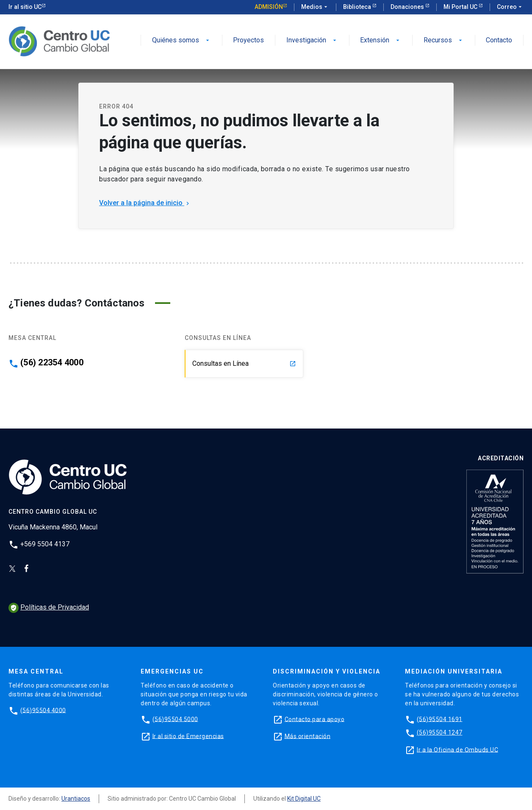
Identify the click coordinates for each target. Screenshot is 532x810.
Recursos (444, 40)
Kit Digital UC (304, 799)
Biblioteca (358, 7)
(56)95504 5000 (175, 719)
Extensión (381, 40)
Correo (510, 7)
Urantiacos (76, 799)
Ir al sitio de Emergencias (188, 736)
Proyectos (248, 40)
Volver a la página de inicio (145, 203)
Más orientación (308, 736)
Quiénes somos (181, 40)
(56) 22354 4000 (52, 362)
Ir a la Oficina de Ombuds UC (457, 749)
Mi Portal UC (461, 7)
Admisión (269, 7)
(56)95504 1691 (440, 719)
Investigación (312, 40)
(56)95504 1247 (440, 732)
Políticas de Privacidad (49, 607)
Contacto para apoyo (315, 719)
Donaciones (408, 7)
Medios (315, 7)
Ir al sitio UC (25, 7)
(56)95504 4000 (43, 710)
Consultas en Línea (244, 363)
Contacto (499, 40)
